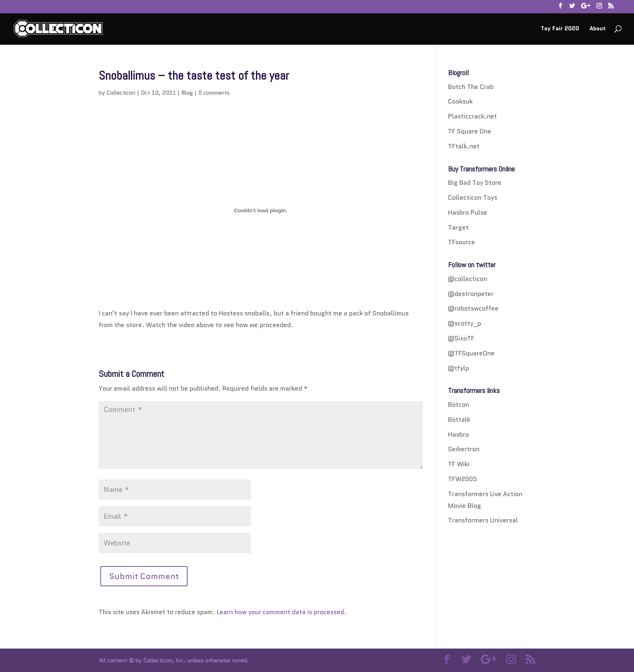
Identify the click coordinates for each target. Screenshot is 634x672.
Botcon (459, 405)
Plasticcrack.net (472, 116)
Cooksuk (460, 101)
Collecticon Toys (473, 198)
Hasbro (459, 434)
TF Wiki (459, 464)
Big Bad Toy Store (475, 183)
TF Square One (470, 131)
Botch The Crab (471, 87)
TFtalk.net (464, 146)
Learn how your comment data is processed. (282, 612)
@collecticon (468, 279)
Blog (187, 93)
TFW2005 (463, 479)
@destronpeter (471, 294)
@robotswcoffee (473, 308)
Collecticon (121, 93)
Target (458, 227)
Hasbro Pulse (468, 212)
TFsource (462, 242)
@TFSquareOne (471, 353)
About (598, 29)
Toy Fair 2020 (560, 29)
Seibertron (464, 449)
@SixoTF (461, 338)
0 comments (214, 93)
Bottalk (459, 419)
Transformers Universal (483, 520)
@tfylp (459, 368)
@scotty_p (465, 323)
